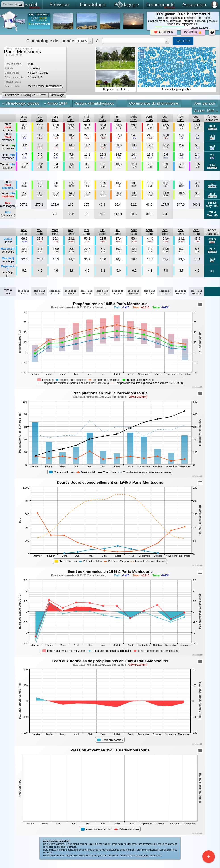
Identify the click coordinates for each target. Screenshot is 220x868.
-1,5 (119, 157)
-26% (197, 241)
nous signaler (142, 856)
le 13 (56, 167)
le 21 (166, 196)
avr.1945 (71, 118)
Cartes (43, 95)
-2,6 (182, 157)
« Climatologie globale (21, 103)
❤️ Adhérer (164, 32)
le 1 (87, 167)
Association (194, 5)
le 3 (56, 186)
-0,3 (197, 138)
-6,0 (24, 138)
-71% (119, 241)
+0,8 (56, 138)
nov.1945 (181, 118)
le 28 (103, 186)
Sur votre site (11, 95)
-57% (56, 241)
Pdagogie (127, 4)
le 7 (134, 167)
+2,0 (87, 138)
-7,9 (24, 157)
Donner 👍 (193, 32)
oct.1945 (165, 118)
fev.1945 (39, 118)
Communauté (161, 5)
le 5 (40, 128)
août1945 (134, 118)
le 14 (119, 128)
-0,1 (119, 148)
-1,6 (134, 138)
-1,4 (197, 157)
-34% (212, 242)
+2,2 (40, 148)
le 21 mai (212, 252)
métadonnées (54, 86)
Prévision (59, 5)
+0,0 (150, 148)
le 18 (72, 196)
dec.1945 (196, 118)
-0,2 (150, 157)
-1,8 (182, 138)
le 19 (103, 128)
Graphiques (28, 95)
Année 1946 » (206, 111)
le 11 (166, 128)
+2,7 (40, 138)
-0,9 (197, 148)
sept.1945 (149, 118)
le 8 (150, 252)
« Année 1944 (56, 103)
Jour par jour (204, 103)
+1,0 (87, 148)
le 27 (197, 128)
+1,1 (72, 148)
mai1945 (86, 118)
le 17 (72, 128)
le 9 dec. (212, 187)
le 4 (182, 128)
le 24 (40, 186)
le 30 (72, 167)
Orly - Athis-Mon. (39, 15)
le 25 (150, 186)
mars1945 (55, 118)
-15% (40, 241)
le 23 (56, 128)
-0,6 (212, 148)
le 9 (166, 167)
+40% (24, 241)
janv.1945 (24, 118)
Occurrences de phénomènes (154, 103)
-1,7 (134, 157)
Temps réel (27, 5)
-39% (72, 241)
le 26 (103, 252)
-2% (150, 241)
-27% (87, 241)
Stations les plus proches (177, 90)
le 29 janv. (212, 168)
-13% (134, 241)
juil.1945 (118, 118)
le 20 (103, 196)
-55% (166, 241)
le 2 (87, 186)
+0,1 (150, 138)
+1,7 (40, 157)
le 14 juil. (212, 129)
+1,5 (166, 138)
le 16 (150, 196)
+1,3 (103, 138)
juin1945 (102, 118)
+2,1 (72, 138)
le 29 (24, 167)
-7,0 (24, 148)
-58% (103, 241)
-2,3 (182, 148)
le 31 (24, 128)
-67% (182, 241)
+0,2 (212, 139)
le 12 (87, 128)
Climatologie (93, 5)
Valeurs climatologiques (94, 103)
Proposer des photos (115, 90)
